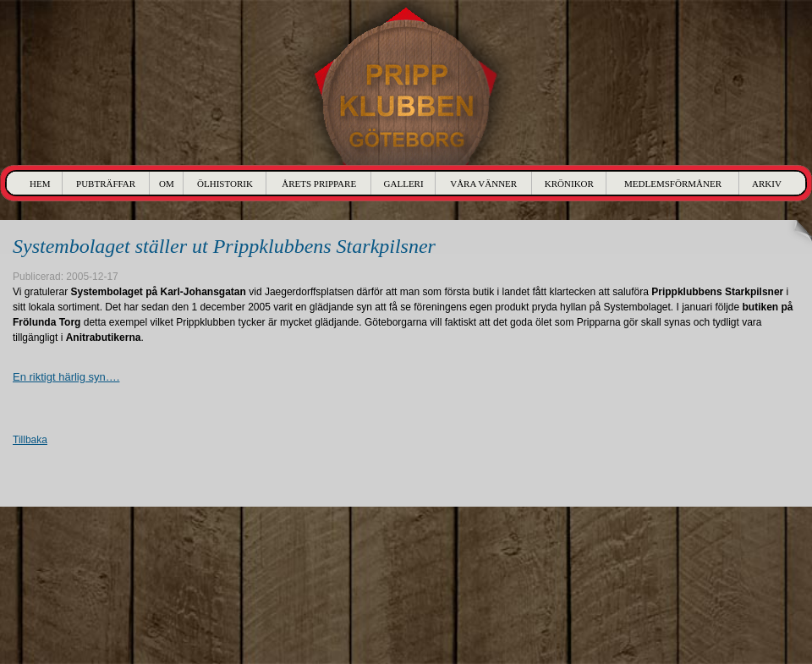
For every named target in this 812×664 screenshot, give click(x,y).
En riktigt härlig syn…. (66, 377)
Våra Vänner (483, 184)
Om (167, 184)
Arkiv (767, 184)
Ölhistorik (225, 184)
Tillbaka (30, 440)
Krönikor (569, 184)
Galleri (404, 184)
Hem (40, 184)
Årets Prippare (319, 184)
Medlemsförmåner (673, 184)
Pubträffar (106, 184)
